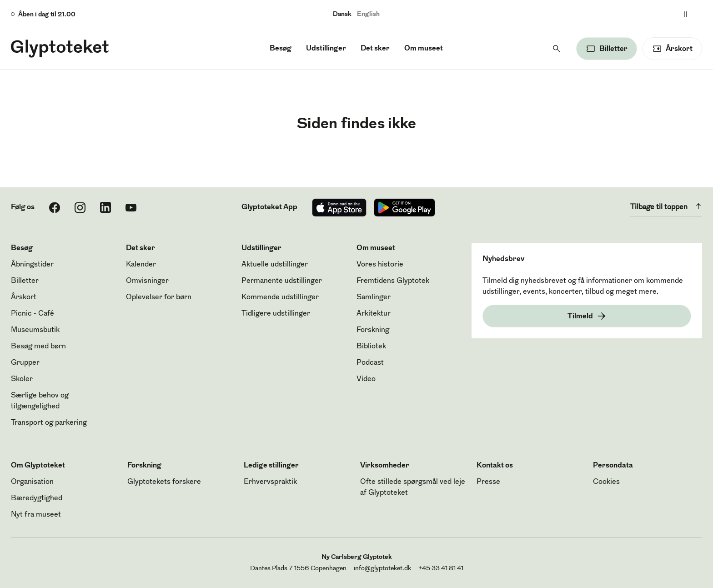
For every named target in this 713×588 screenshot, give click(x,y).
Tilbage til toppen (666, 206)
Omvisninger (147, 281)
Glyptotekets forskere (164, 482)
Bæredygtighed (37, 498)
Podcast (370, 363)
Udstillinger (326, 49)
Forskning (373, 330)
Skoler (22, 379)
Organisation (32, 482)
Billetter (25, 281)
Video (366, 379)
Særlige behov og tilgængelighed (40, 401)
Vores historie (380, 265)
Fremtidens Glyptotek (393, 281)
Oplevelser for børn (159, 297)
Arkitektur (374, 314)
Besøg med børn (38, 347)
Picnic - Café (33, 314)
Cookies (606, 482)
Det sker (375, 49)
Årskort (24, 297)
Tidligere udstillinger (276, 314)
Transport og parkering (49, 423)
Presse (488, 482)
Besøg (281, 49)
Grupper (25, 363)
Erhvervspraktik (270, 482)
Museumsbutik (35, 330)
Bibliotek (371, 347)
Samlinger (374, 297)
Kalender (141, 265)
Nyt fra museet (36, 515)
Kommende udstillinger (280, 297)
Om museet (424, 49)
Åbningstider (32, 265)
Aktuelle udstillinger (275, 265)
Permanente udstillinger (282, 281)
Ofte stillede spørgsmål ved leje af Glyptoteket (413, 487)
